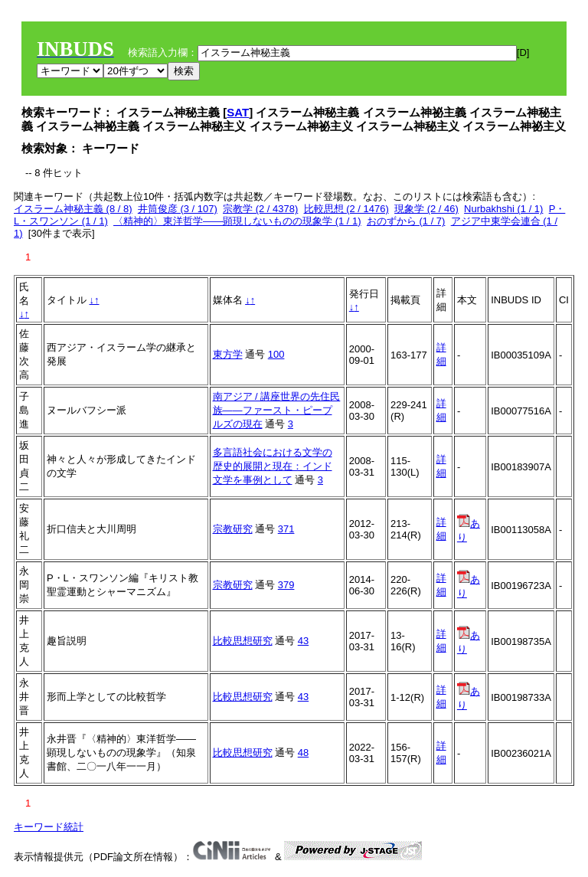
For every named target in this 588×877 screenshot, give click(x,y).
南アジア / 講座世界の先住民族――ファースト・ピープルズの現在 (277, 410)
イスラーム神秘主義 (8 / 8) (73, 209)
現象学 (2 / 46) (426, 209)
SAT (238, 112)
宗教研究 (233, 529)
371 (286, 529)
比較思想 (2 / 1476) (346, 209)
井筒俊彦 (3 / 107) (178, 209)
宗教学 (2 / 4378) (260, 209)
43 (303, 641)
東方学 (228, 354)
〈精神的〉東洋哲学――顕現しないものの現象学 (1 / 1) (237, 221)
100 (276, 354)
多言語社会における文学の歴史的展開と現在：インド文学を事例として (273, 466)
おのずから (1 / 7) (406, 221)
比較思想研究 (243, 641)
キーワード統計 (49, 827)
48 (303, 753)
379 (286, 585)
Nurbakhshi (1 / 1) (503, 209)
